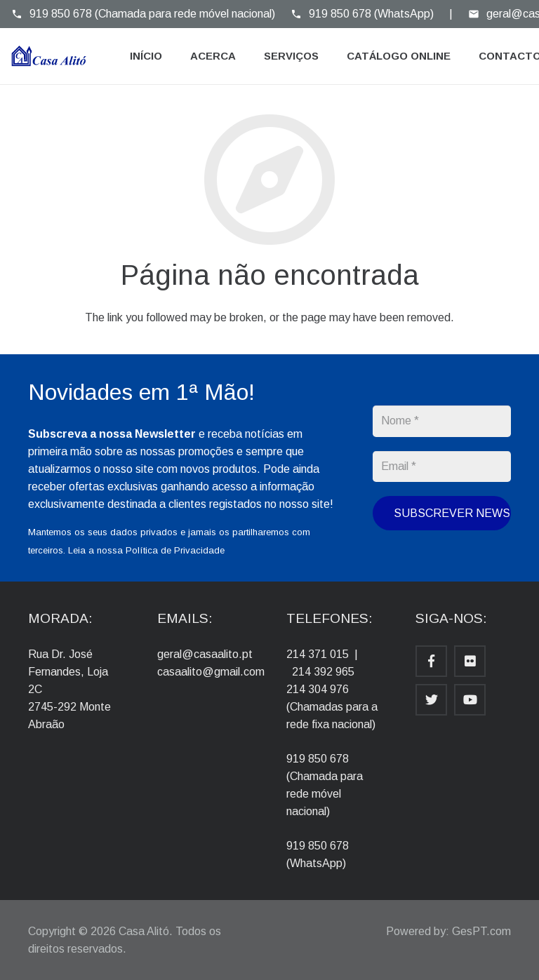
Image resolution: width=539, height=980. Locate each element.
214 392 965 (323, 672)
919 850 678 (318, 759)
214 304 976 (318, 689)
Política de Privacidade (175, 550)
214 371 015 (318, 654)
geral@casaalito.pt (205, 654)
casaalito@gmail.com (211, 672)
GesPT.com (481, 931)
